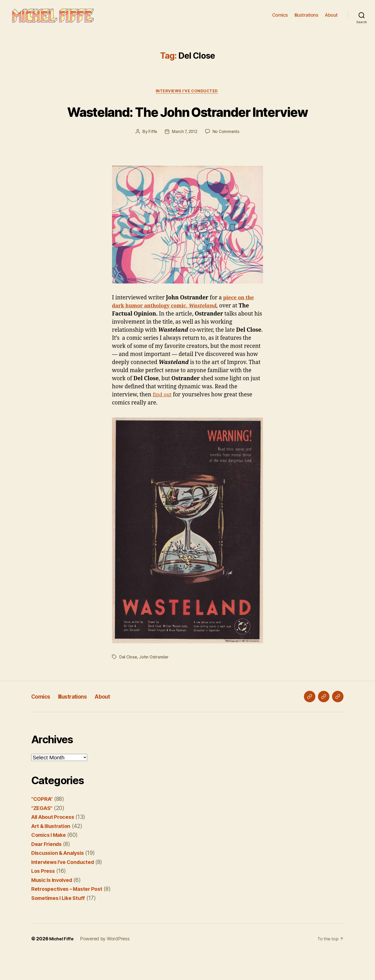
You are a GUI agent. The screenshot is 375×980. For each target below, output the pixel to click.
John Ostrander (155, 683)
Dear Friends (48, 871)
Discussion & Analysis (60, 879)
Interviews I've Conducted (188, 98)
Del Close (129, 683)
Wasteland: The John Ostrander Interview (188, 128)
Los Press (44, 897)
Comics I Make (50, 861)
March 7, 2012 (185, 158)
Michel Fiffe (62, 965)
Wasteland (210, 332)
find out (163, 421)
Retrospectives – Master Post (69, 915)
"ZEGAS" (43, 835)
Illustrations (307, 18)
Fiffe (152, 158)
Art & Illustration (53, 853)
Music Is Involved (54, 907)
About (331, 18)
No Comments (227, 158)
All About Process (55, 843)
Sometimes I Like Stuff (61, 925)
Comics (280, 18)
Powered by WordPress (106, 965)
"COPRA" (42, 825)
